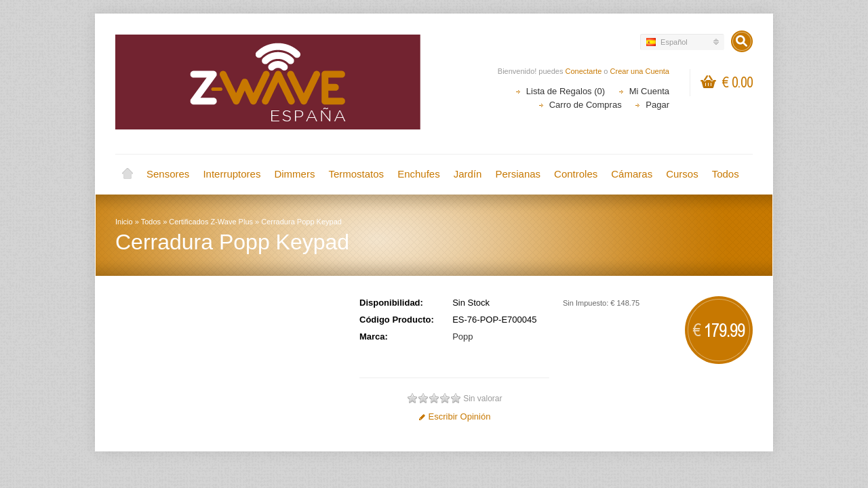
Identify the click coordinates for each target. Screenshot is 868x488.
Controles (576, 174)
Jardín (468, 174)
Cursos (682, 174)
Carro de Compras (586, 105)
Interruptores (232, 174)
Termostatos (356, 174)
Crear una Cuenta (640, 71)
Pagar (657, 105)
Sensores (168, 174)
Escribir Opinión (455, 416)
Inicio (127, 174)
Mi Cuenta (649, 91)
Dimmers (294, 174)
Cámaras (632, 174)
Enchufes (419, 174)
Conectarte (584, 71)
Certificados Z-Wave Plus (211, 222)
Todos (726, 174)
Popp (462, 337)
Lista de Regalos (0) (566, 91)
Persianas (518, 174)
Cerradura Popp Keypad (301, 222)
